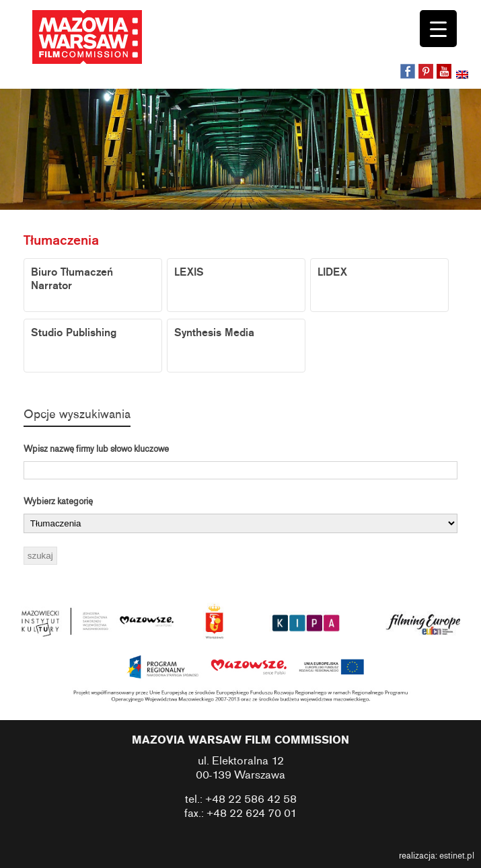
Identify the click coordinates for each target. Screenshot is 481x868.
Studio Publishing (74, 333)
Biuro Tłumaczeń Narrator (72, 279)
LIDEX (332, 272)
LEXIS (189, 272)
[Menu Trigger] (438, 29)
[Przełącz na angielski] (464, 76)
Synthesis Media (214, 333)
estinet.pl (457, 856)
